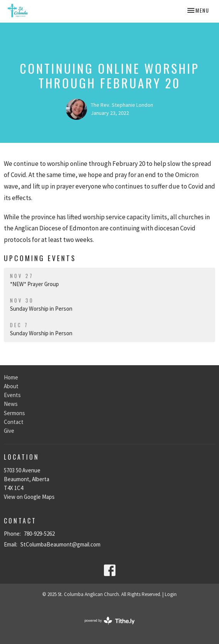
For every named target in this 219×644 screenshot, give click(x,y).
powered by (109, 621)
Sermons (14, 413)
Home (11, 377)
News (11, 404)
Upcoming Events (40, 258)
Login (171, 594)
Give (9, 431)
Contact (14, 422)
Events (12, 395)
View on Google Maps (29, 497)
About (11, 386)
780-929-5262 (39, 534)
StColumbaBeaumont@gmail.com (60, 544)
